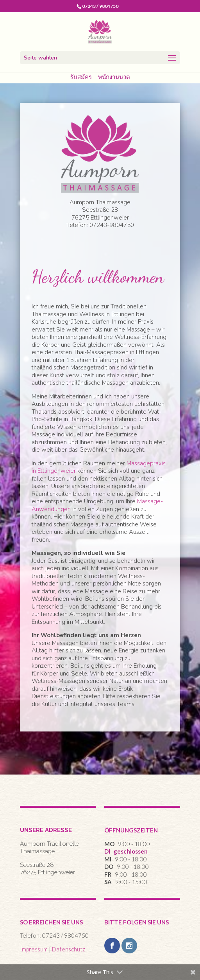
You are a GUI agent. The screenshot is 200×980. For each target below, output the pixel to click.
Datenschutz (69, 949)
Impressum (34, 949)
